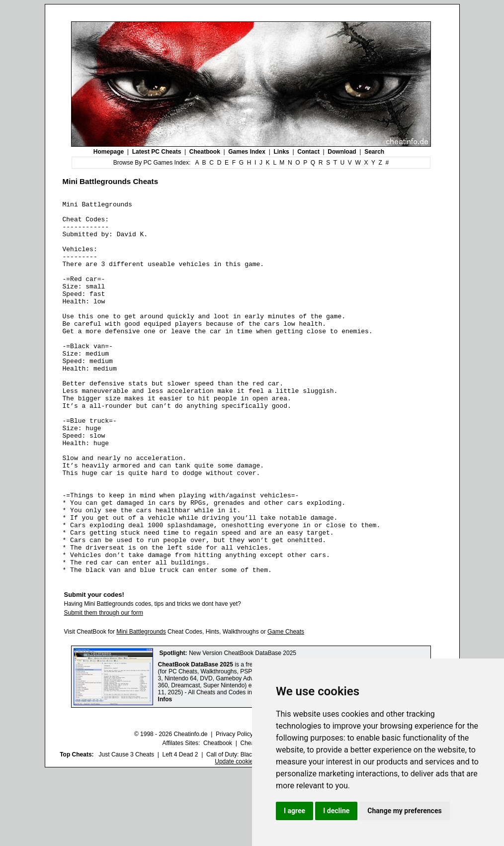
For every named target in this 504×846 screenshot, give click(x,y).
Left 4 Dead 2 (180, 829)
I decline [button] (336, 811)
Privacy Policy (234, 809)
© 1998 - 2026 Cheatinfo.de (171, 809)
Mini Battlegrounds (141, 706)
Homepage (109, 152)
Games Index (247, 152)
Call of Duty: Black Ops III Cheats (251, 829)
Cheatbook (205, 152)
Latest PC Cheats (157, 152)
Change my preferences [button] (404, 811)
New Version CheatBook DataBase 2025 (243, 728)
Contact (308, 152)
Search (374, 152)
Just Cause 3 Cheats (126, 829)
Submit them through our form (104, 687)
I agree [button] (294, 811)
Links (281, 152)
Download (342, 152)
